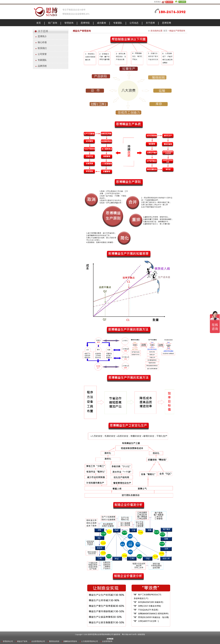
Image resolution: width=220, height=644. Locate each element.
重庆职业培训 (54, 641)
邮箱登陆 (142, 634)
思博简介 (42, 36)
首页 (165, 31)
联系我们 (158, 2)
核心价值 (42, 42)
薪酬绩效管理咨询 (70, 641)
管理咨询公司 (8, 641)
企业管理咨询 (107, 641)
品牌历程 (42, 66)
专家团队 (42, 60)
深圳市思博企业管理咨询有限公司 (100, 634)
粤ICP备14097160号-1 (130, 634)
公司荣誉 (42, 54)
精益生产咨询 (22, 641)
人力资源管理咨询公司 (90, 641)
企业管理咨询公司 (38, 641)
